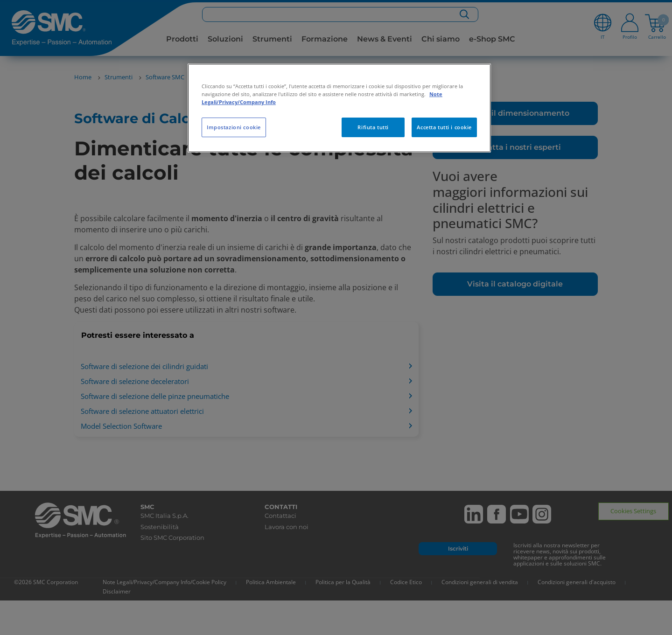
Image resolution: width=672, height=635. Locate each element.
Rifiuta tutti (373, 127)
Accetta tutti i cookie (444, 127)
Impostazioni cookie (234, 127)
